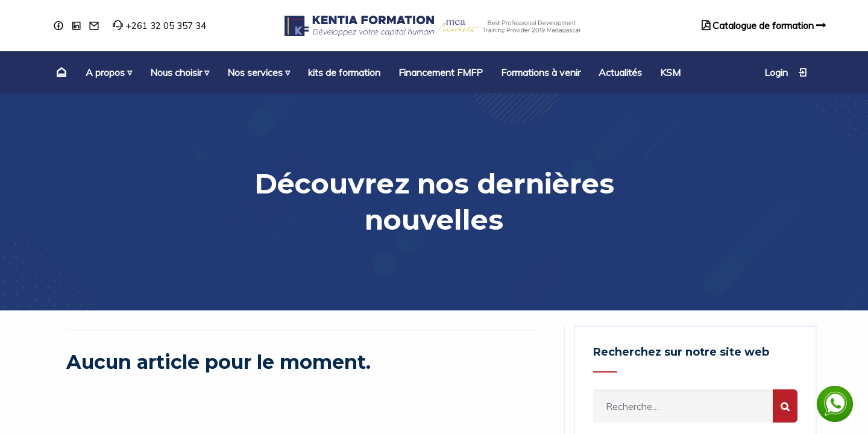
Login (786, 72)
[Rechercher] (785, 406)
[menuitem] (60, 72)
